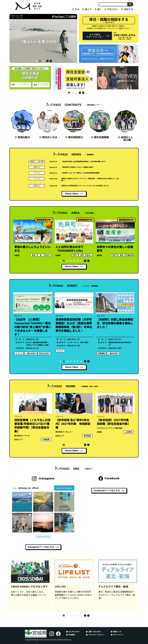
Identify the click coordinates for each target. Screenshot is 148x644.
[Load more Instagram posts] (43, 536)
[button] (36, 61)
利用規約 (72, 635)
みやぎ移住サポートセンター (95, 36)
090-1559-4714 (125, 35)
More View (72, 194)
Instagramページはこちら (41, 547)
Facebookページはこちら (107, 491)
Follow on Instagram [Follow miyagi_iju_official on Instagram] (64, 488)
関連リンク (117, 631)
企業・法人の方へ (95, 631)
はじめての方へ (74, 631)
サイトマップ (118, 635)
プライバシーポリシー (96, 635)
